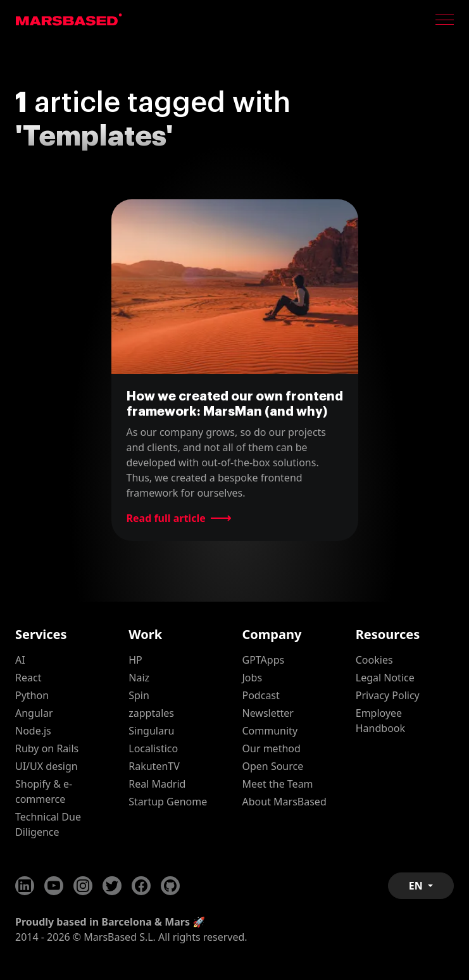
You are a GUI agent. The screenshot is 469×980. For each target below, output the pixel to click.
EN (417, 886)
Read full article (166, 518)
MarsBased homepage (69, 20)
